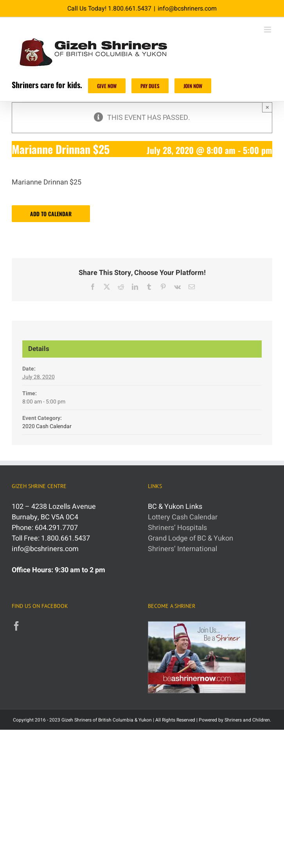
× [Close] (267, 107)
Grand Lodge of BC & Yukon (191, 538)
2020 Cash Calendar (47, 426)
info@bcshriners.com (187, 9)
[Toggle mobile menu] (268, 30)
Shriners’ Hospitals (177, 528)
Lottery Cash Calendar (183, 517)
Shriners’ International (182, 549)
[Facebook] (16, 626)
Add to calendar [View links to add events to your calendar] (51, 214)
